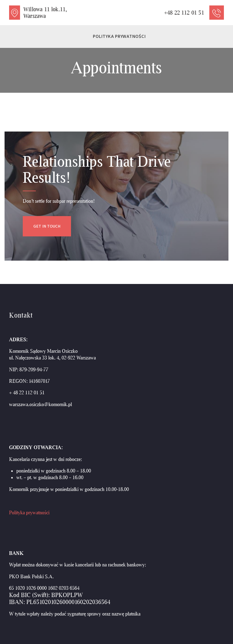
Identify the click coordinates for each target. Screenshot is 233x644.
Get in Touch (47, 226)
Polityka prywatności (29, 512)
